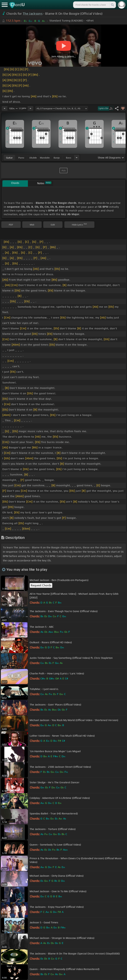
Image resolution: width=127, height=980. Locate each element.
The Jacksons (33, 14)
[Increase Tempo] (30, 108)
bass (69, 158)
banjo (57, 158)
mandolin (45, 158)
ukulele (33, 158)
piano (21, 158)
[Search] (112, 5)
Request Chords (41, 585)
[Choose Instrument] (77, 158)
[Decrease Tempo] (5, 108)
